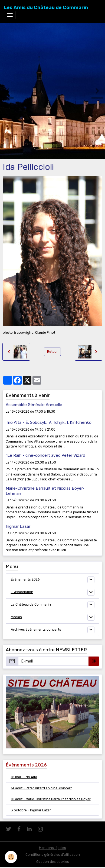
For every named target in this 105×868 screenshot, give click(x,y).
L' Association (22, 592)
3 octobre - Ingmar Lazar (31, 810)
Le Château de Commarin (31, 605)
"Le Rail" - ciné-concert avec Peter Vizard (45, 455)
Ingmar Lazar (18, 526)
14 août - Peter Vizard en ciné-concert (41, 788)
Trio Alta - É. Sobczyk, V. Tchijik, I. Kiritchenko (49, 422)
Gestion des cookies (53, 862)
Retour (52, 352)
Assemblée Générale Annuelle (34, 405)
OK (94, 661)
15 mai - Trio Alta (24, 777)
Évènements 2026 (25, 579)
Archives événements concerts (36, 630)
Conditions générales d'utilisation (53, 855)
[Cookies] (11, 857)
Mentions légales (52, 848)
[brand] (46, 7)
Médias (16, 617)
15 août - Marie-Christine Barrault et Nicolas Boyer (51, 799)
